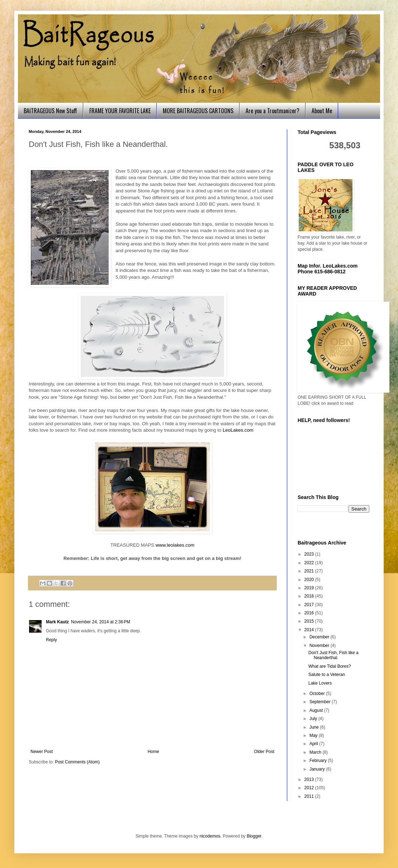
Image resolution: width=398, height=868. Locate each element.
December (320, 637)
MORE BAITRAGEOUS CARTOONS (198, 111)
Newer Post (42, 752)
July (314, 719)
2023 (310, 554)
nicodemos (210, 836)
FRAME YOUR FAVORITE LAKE (120, 111)
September (321, 702)
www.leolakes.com (175, 545)
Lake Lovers (320, 683)
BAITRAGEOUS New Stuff (50, 111)
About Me (322, 111)
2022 (310, 563)
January (318, 769)
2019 (310, 588)
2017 (310, 605)
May (314, 735)
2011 (310, 796)
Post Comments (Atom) (77, 762)
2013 (310, 780)
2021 (310, 571)
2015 (310, 621)
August (317, 710)
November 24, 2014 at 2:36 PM (101, 622)
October (318, 694)
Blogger (254, 836)
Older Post (264, 752)
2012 (310, 788)
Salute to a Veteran (327, 675)
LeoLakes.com (238, 430)
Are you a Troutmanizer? (273, 111)
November (320, 646)
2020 (310, 580)
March (316, 752)
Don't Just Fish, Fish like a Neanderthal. (333, 655)
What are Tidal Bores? (330, 666)
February (319, 761)
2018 (310, 596)
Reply (51, 640)
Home (153, 752)
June (315, 727)
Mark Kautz (57, 622)
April (314, 744)
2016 (310, 613)
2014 (310, 630)
